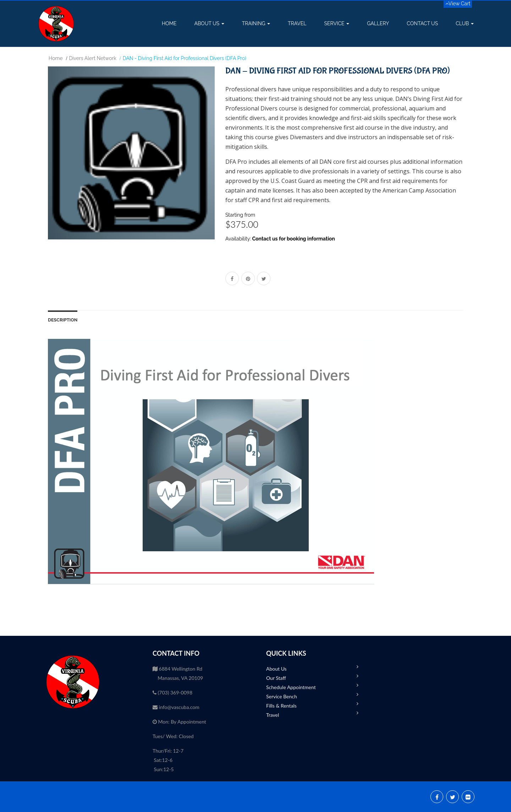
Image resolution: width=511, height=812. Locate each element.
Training (256, 23)
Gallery (378, 23)
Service (337, 23)
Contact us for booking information (293, 239)
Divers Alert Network (93, 58)
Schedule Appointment (291, 687)
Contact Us (422, 23)
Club (465, 23)
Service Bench (282, 696)
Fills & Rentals (281, 706)
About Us (209, 23)
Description (63, 320)
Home (169, 23)
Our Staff (276, 678)
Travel (297, 23)
